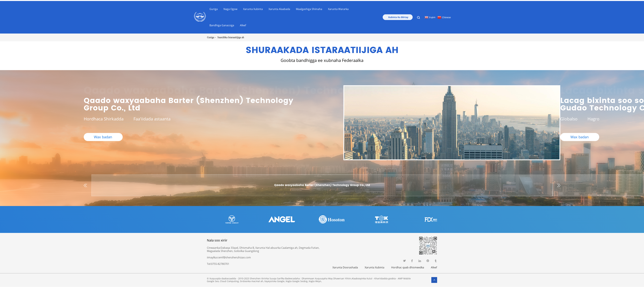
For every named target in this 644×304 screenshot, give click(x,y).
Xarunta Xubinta (253, 8)
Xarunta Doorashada (345, 266)
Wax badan (103, 137)
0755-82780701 (220, 263)
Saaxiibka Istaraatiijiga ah (231, 36)
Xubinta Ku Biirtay (398, 16)
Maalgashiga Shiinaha (309, 8)
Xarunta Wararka (338, 8)
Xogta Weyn (315, 280)
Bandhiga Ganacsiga (222, 24)
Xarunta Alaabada (279, 8)
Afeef (243, 24)
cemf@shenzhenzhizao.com (234, 256)
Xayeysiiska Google (274, 280)
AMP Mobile (404, 277)
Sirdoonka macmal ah (252, 280)
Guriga (214, 8)
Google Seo (213, 280)
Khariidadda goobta (385, 277)
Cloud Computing (229, 280)
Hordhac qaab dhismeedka (407, 266)
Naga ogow (230, 8)
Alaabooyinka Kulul (362, 277)
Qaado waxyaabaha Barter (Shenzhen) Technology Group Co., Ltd (189, 103)
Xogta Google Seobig (297, 280)
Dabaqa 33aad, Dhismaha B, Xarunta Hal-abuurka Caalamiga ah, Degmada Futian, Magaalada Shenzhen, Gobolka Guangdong (263, 248)
